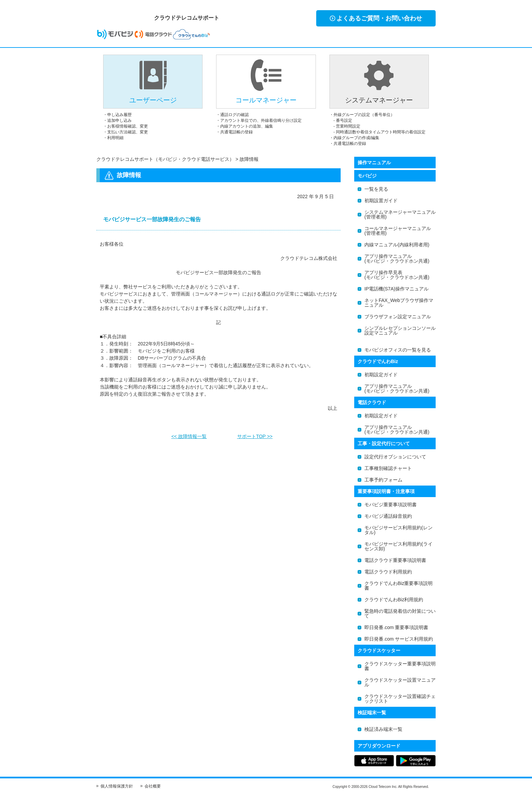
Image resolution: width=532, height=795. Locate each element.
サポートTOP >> (255, 434)
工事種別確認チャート (388, 468)
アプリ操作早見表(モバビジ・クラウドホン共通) (397, 275)
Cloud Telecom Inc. (383, 787)
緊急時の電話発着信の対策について (400, 613)
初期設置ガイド (381, 201)
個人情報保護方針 (117, 786)
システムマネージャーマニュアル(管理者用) (400, 214)
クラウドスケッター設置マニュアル (400, 682)
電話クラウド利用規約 (388, 572)
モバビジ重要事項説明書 (391, 505)
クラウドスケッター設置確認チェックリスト (400, 699)
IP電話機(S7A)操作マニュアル (396, 289)
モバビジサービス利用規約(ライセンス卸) (398, 546)
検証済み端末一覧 (383, 729)
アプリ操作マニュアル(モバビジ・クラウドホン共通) (397, 259)
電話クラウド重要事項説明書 (395, 560)
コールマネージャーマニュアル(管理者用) (398, 231)
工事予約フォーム (383, 480)
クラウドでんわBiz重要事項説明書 (398, 586)
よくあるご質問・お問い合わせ (376, 18)
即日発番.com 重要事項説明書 (396, 627)
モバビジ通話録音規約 (388, 516)
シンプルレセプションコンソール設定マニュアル (400, 330)
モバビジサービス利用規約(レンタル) (398, 530)
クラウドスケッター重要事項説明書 (400, 666)
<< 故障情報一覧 (189, 434)
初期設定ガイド (381, 375)
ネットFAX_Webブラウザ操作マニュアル (399, 303)
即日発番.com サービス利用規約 (399, 639)
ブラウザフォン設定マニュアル (398, 317)
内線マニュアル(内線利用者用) (397, 245)
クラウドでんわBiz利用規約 (394, 600)
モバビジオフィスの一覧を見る (398, 350)
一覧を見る (376, 189)
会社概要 (153, 786)
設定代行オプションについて (395, 457)
